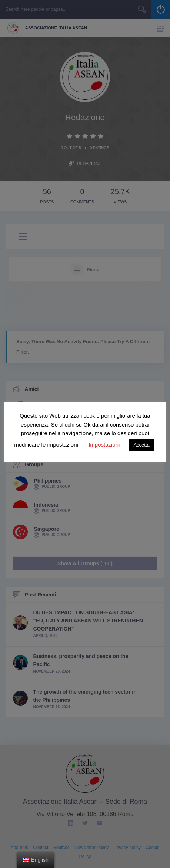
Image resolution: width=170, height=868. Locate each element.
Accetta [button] (141, 445)
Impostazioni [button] (104, 445)
